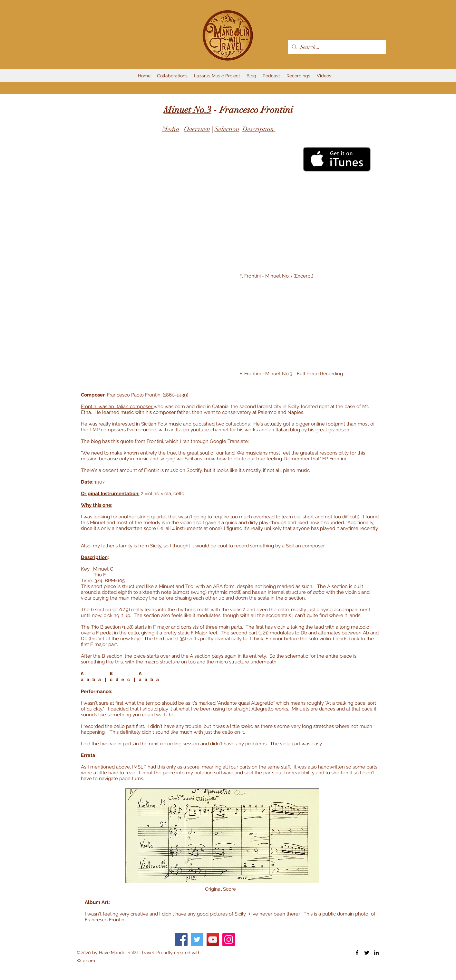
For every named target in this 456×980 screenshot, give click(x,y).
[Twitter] (197, 940)
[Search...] (336, 47)
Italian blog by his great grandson (312, 430)
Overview (197, 129)
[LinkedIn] (376, 953)
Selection (227, 129)
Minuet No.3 (188, 110)
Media (171, 129)
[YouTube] (213, 940)
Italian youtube (193, 430)
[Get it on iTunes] (337, 159)
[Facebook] (181, 940)
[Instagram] (229, 940)
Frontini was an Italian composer (117, 407)
